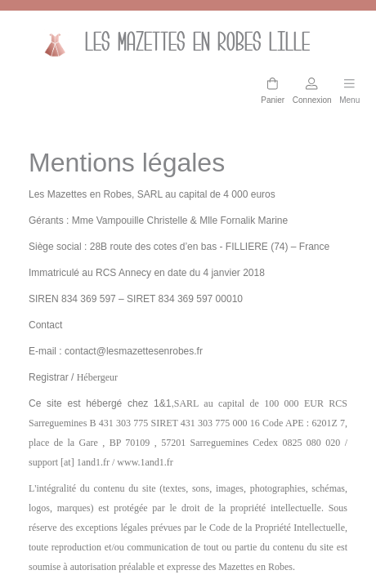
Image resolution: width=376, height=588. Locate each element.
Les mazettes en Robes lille (171, 44)
